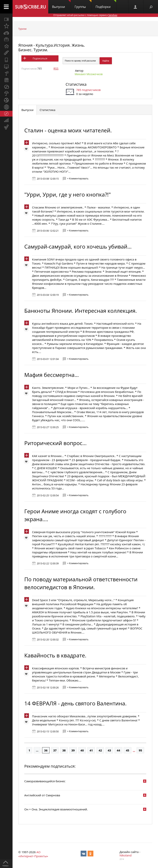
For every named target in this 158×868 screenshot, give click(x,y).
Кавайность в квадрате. (55, 655)
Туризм (22, 29)
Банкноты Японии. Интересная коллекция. (81, 311)
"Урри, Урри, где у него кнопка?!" (68, 194)
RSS (56, 68)
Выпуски (61, 4)
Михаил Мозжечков (89, 74)
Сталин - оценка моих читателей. (68, 130)
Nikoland (126, 855)
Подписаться (40, 58)
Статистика (76, 84)
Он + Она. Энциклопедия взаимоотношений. (56, 809)
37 (55, 750)
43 (109, 750)
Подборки (106, 4)
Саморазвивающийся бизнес (45, 781)
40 (82, 750)
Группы (83, 4)
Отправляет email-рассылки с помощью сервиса (85, 15)
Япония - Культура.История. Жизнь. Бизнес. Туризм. (52, 47)
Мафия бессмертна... (52, 375)
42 (100, 750)
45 (127, 750)
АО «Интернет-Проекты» (33, 854)
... (37, 750)
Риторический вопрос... (55, 443)
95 (140, 750)
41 (91, 750)
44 (118, 750)
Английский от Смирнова (42, 795)
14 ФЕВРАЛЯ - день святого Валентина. (75, 703)
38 (64, 750)
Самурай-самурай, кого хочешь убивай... (78, 246)
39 (73, 750)
